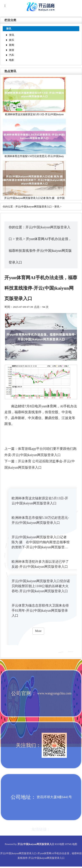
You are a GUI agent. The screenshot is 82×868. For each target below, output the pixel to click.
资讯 (12, 35)
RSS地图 (60, 844)
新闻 (12, 45)
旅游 (12, 50)
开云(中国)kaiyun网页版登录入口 (34, 207)
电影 (12, 60)
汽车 (12, 55)
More (38, 631)
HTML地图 (71, 844)
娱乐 (12, 40)
